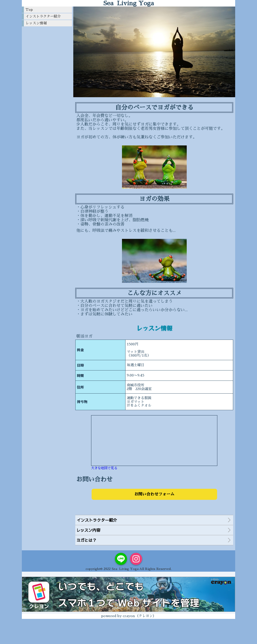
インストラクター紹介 (43, 16)
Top (29, 10)
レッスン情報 (36, 23)
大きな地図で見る (104, 468)
